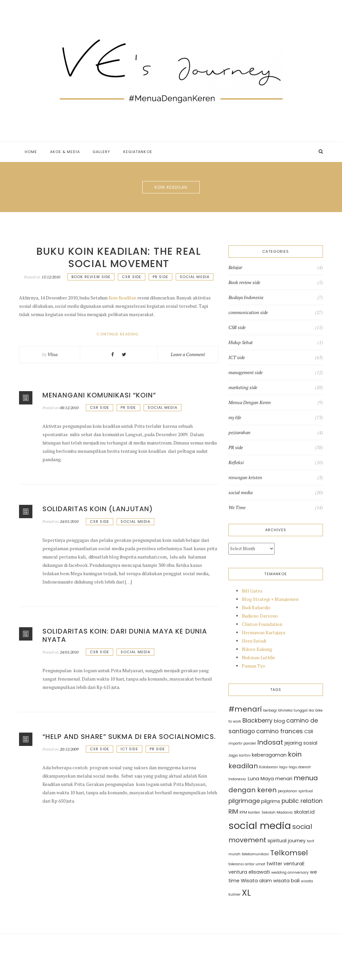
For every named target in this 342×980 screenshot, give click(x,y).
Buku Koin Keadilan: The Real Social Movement (119, 258)
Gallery (102, 152)
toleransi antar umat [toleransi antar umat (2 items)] (247, 864)
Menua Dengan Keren (250, 402)
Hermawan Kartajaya (264, 632)
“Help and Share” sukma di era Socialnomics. (129, 737)
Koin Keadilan (122, 298)
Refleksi (236, 462)
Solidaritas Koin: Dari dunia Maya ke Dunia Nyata (125, 635)
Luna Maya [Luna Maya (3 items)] (261, 779)
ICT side (129, 749)
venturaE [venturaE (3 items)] (294, 864)
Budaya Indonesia (246, 297)
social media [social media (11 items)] (260, 825)
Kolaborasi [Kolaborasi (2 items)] (269, 767)
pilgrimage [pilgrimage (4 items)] (244, 801)
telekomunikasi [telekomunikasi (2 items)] (255, 854)
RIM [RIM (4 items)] (233, 812)
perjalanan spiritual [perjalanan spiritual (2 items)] (295, 791)
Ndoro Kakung (257, 649)
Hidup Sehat (241, 342)
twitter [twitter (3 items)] (274, 864)
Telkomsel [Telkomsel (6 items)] (289, 853)
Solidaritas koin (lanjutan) (98, 509)
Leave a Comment (188, 354)
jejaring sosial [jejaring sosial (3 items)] (301, 743)
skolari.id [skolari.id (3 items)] (304, 812)
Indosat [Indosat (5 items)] (270, 742)
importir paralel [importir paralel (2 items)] (242, 743)
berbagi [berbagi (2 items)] (270, 710)
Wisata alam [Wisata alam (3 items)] (256, 881)
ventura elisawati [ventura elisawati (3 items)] (249, 872)
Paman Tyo (253, 666)
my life (235, 417)
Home (31, 152)
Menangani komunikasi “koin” (99, 395)
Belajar (235, 267)
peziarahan (239, 432)
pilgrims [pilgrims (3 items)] (271, 801)
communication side (248, 312)
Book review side (91, 277)
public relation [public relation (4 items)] (302, 801)
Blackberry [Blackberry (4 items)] (258, 721)
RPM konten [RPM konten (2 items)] (250, 812)
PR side (160, 277)
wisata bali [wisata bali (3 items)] (286, 881)
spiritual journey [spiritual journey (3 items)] (287, 841)
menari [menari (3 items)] (284, 779)
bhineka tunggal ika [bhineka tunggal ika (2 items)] (296, 710)
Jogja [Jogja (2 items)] (233, 755)
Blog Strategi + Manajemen (270, 599)
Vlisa (52, 354)
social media (195, 277)
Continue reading (130, 334)
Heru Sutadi (254, 641)
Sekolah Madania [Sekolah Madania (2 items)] (277, 812)
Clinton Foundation (262, 624)
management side (245, 372)
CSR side (132, 277)
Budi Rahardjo (256, 607)
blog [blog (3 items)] (279, 721)
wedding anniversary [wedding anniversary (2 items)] (290, 872)
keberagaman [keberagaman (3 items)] (269, 755)
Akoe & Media (65, 152)
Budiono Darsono (260, 616)
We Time (237, 508)
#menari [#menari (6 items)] (245, 709)
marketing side (243, 387)
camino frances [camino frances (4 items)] (280, 731)
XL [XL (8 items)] (246, 893)
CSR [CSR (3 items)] (309, 732)
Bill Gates (252, 591)
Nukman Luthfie (259, 657)
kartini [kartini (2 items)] (245, 755)
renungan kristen (245, 477)
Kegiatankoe (138, 152)
